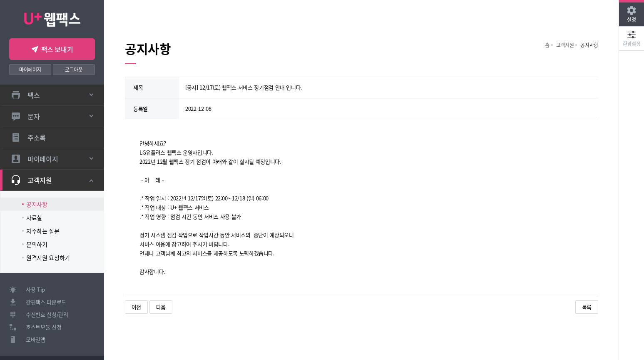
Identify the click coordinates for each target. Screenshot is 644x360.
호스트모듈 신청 (44, 327)
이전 (136, 307)
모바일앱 (36, 339)
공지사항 (37, 204)
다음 (161, 307)
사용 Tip (35, 289)
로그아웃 (74, 69)
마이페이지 (30, 69)
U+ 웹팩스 (52, 18)
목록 (587, 307)
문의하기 (37, 244)
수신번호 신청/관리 (47, 314)
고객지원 (565, 45)
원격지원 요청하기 (48, 257)
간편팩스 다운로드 (46, 302)
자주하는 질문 (43, 231)
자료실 (34, 217)
